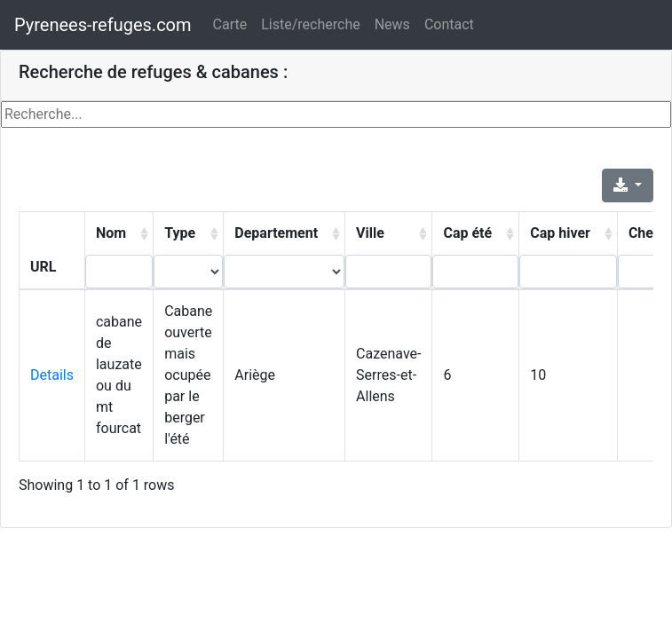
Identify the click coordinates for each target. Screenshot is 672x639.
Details (52, 375)
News (392, 24)
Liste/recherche (310, 24)
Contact (449, 24)
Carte (230, 24)
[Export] (628, 185)
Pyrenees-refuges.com (103, 25)
